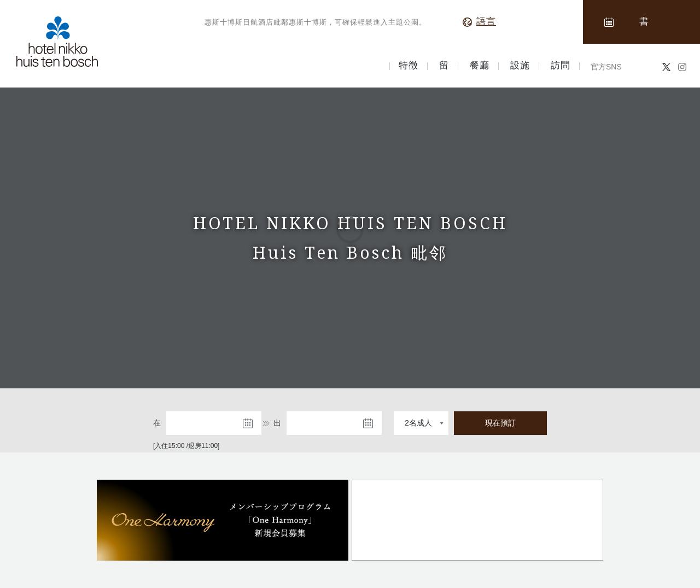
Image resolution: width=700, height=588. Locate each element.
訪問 (561, 66)
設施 (520, 66)
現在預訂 (500, 423)
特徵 (409, 66)
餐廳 (480, 66)
